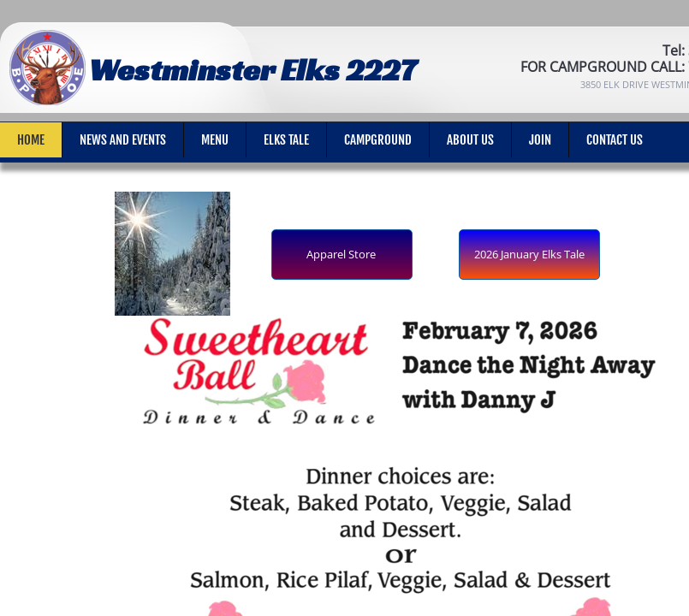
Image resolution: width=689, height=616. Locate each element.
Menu (215, 140)
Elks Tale (286, 140)
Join (540, 140)
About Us (470, 140)
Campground (378, 140)
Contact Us (615, 140)
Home (31, 140)
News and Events (123, 140)
